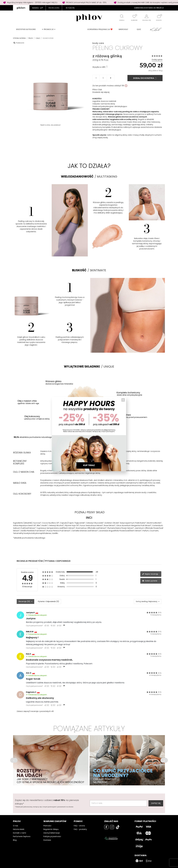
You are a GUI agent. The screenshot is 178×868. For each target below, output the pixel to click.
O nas (16, 826)
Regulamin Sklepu (51, 829)
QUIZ (139, 29)
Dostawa (47, 840)
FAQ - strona (79, 826)
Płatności (47, 826)
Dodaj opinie (157, 60)
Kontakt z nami (19, 833)
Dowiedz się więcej (101, 92)
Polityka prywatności (52, 836)
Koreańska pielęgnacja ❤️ (100, 29)
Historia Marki (19, 829)
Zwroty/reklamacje (52, 833)
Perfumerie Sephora (22, 836)
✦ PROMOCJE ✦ (49, 29)
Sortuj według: (142, 601)
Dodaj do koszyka (145, 78)
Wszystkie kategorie (26, 29)
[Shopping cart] (159, 16)
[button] (14, 760)
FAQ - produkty (80, 829)
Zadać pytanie (150, 581)
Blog (15, 840)
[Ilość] (103, 78)
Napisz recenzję (150, 574)
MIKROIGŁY (123, 29)
